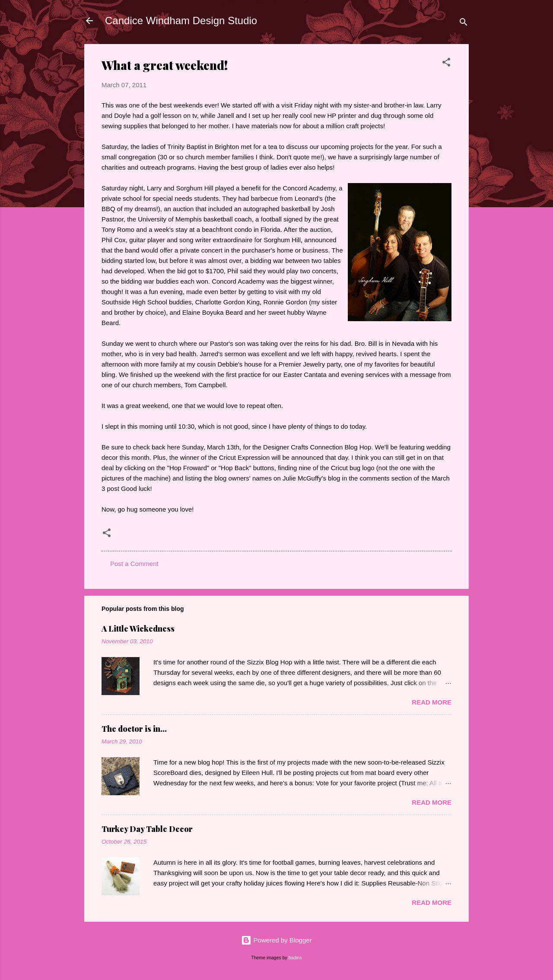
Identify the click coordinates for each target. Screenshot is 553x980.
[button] (446, 64)
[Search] (464, 24)
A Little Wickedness (138, 629)
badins (295, 958)
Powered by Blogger (276, 940)
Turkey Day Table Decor (147, 829)
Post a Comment (134, 564)
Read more (432, 702)
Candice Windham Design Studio (181, 21)
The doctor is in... (134, 729)
